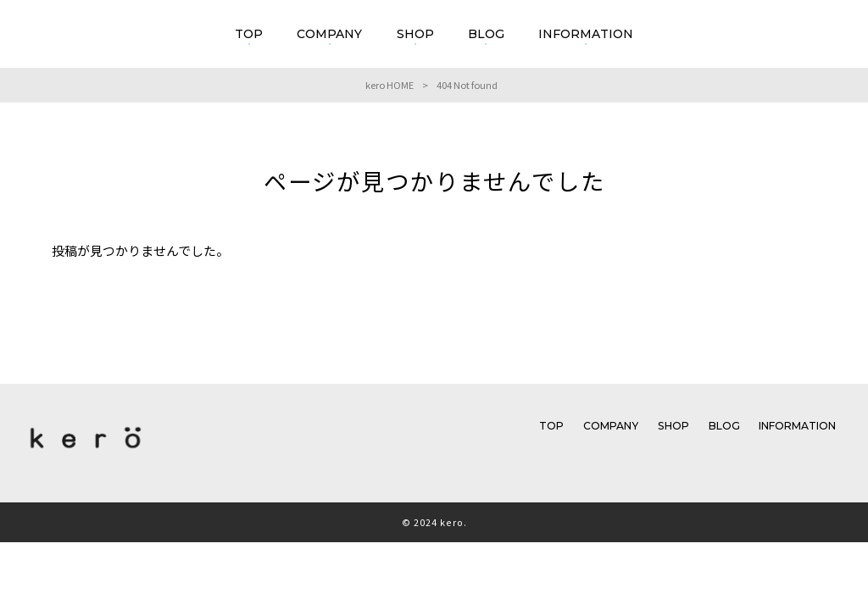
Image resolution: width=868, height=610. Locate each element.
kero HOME (389, 85)
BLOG (724, 426)
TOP (551, 426)
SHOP (673, 426)
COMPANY (611, 426)
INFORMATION (797, 426)
